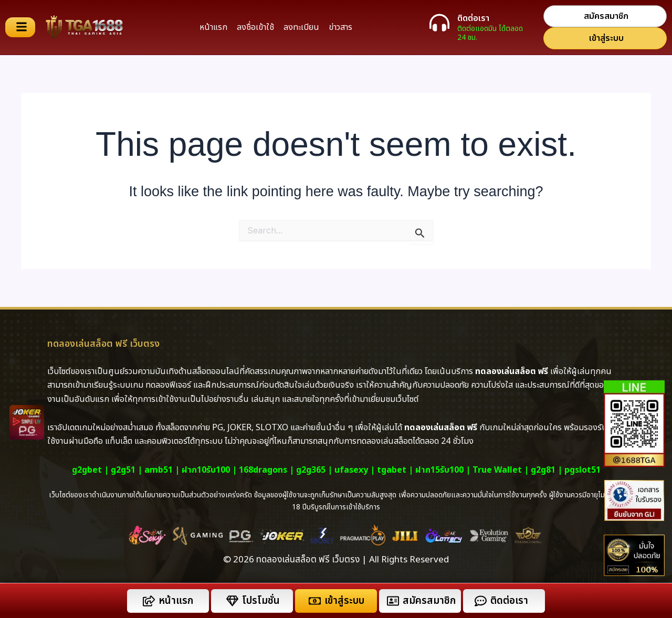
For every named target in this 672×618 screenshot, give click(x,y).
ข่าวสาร (340, 27)
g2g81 (543, 470)
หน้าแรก (213, 27)
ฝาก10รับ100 (206, 470)
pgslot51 (582, 470)
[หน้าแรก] (149, 601)
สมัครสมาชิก (429, 601)
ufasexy (351, 470)
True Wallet (497, 470)
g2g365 (311, 470)
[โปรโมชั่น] (232, 601)
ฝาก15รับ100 (439, 470)
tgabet (392, 470)
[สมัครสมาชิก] (393, 601)
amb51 (159, 470)
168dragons (263, 470)
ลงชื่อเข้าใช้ (255, 27)
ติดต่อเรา (473, 18)
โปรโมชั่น (261, 601)
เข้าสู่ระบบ (344, 601)
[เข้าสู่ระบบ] (315, 601)
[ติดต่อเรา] (439, 23)
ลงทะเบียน (301, 27)
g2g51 (123, 470)
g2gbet (87, 470)
